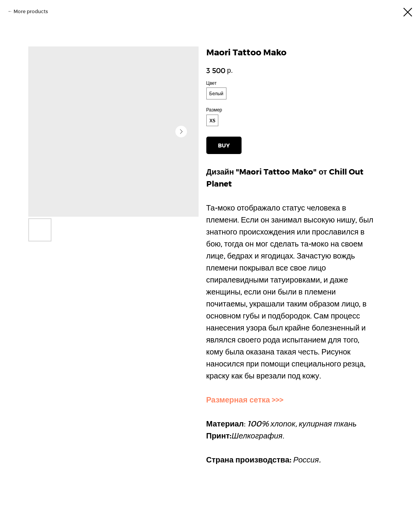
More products (31, 11)
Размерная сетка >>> (245, 399)
